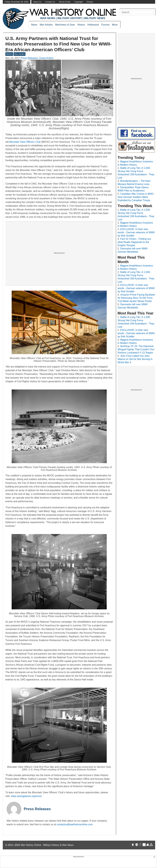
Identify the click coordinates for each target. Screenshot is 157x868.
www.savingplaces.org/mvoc (26, 796)
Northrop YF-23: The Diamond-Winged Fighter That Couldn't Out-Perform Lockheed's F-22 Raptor (136, 349)
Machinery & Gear (65, 25)
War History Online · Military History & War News (47, 845)
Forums (105, 25)
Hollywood (93, 25)
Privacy (90, 2)
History (81, 25)
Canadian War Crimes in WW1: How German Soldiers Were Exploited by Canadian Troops (136, 197)
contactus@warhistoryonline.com (75, 824)
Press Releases (37, 809)
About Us (37, 2)
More (115, 25)
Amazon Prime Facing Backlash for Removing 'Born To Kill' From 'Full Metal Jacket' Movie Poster (136, 298)
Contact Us (50, 2)
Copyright (79, 2)
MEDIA (9, 54)
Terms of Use (65, 2)
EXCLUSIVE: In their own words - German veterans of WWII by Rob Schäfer (136, 232)
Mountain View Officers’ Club (25, 142)
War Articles (46, 25)
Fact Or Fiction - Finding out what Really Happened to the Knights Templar (134, 242)
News (34, 25)
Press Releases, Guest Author (37, 58)
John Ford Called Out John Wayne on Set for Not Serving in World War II (135, 359)
